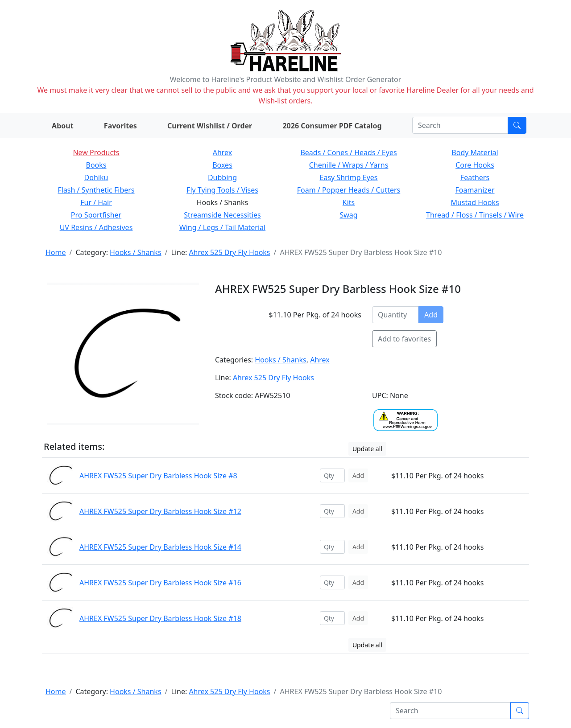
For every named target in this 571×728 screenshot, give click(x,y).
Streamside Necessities (222, 215)
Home (56, 252)
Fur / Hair (96, 202)
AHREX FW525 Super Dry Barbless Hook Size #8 (158, 476)
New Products (96, 152)
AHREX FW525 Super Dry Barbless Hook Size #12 (160, 511)
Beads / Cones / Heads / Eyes (348, 152)
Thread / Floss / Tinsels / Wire (475, 215)
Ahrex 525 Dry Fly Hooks (229, 252)
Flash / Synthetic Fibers (96, 190)
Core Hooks (475, 165)
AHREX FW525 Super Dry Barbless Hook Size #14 (160, 547)
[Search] (460, 125)
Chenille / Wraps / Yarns (349, 165)
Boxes (222, 165)
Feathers (475, 177)
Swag (348, 215)
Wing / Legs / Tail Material (222, 227)
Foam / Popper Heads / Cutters (349, 190)
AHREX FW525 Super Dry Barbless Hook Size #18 (160, 618)
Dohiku (96, 177)
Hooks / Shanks (135, 252)
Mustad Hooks (475, 202)
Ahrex (223, 152)
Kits (349, 202)
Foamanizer (475, 190)
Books (96, 165)
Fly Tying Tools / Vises (222, 190)
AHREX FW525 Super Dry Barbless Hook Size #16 (160, 583)
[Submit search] (517, 125)
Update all (367, 449)
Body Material (475, 152)
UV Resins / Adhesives (96, 227)
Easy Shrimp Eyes (349, 177)
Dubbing (222, 177)
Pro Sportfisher (96, 215)
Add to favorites (404, 339)
